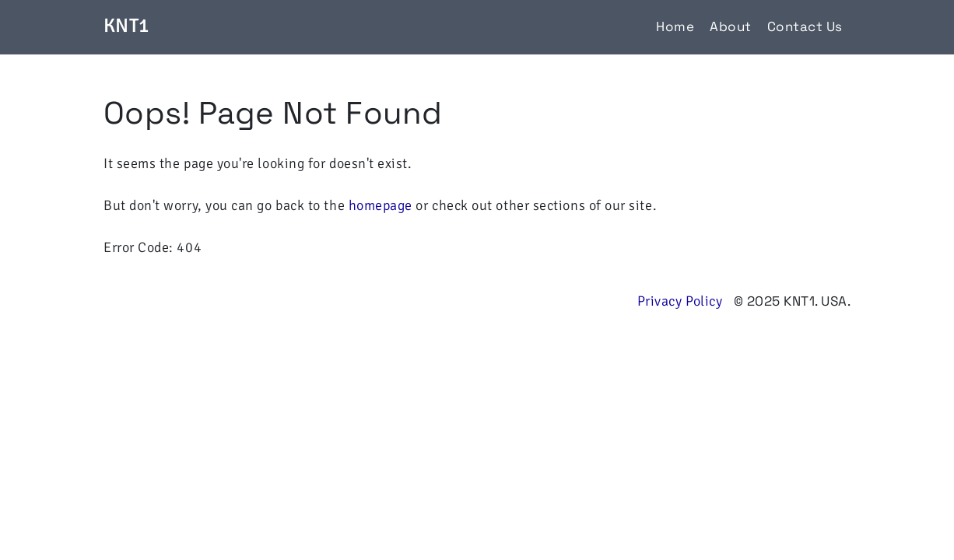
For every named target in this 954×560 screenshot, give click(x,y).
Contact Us (805, 26)
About (731, 26)
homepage (381, 205)
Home (675, 26)
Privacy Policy (680, 301)
